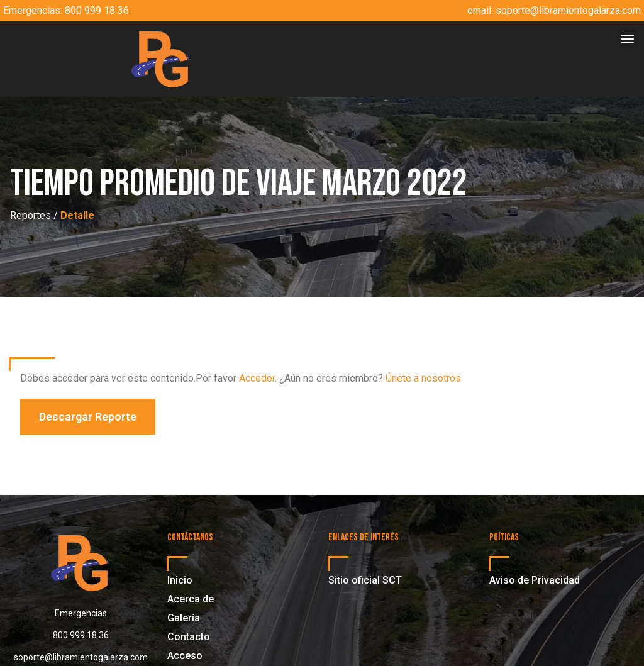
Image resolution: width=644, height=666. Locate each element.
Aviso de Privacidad (535, 580)
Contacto (189, 637)
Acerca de (191, 599)
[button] (627, 38)
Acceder (257, 378)
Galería (184, 618)
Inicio (180, 580)
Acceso (185, 656)
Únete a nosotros (423, 378)
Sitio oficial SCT (365, 580)
